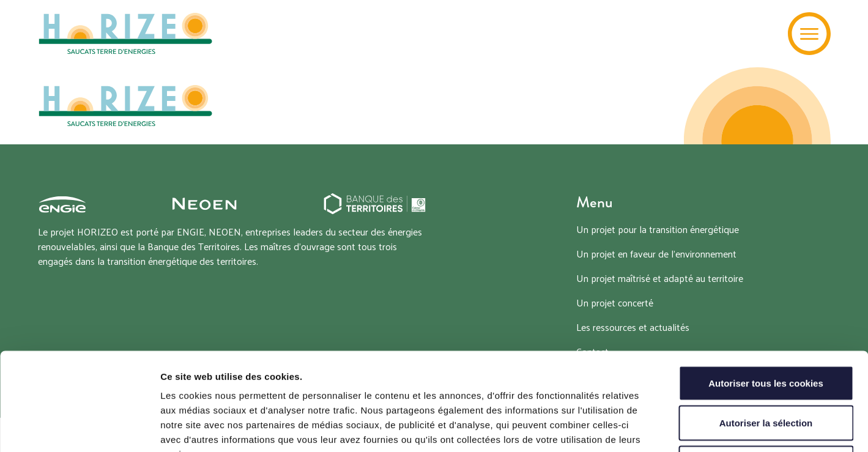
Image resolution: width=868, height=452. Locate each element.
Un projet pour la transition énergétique (658, 229)
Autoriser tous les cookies (766, 291)
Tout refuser (766, 372)
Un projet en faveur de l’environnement (656, 254)
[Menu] (809, 34)
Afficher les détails (674, 428)
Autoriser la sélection (766, 332)
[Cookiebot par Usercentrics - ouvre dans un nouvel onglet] (79, 428)
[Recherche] (760, 34)
